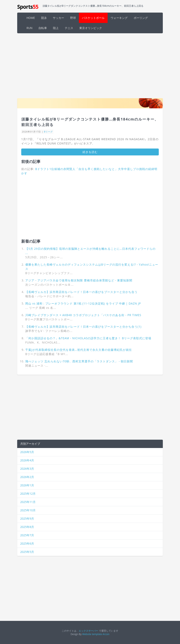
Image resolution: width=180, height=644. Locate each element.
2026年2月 (27, 477)
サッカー (58, 18)
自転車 (43, 28)
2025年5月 (27, 552)
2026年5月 (27, 452)
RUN (29, 28)
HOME (31, 18)
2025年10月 (28, 510)
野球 (73, 18)
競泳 (44, 18)
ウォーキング (119, 18)
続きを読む (90, 152)
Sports (28, 7)
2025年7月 (27, 535)
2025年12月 (28, 494)
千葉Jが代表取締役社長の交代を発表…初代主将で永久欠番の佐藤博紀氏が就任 (79, 350)
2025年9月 (27, 519)
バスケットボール (93, 18)
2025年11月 (28, 502)
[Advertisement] (90, 66)
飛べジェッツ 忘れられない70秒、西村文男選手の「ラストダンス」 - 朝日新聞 (79, 361)
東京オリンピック (91, 28)
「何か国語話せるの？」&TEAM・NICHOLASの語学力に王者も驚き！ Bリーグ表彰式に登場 (88, 338)
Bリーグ (48, 132)
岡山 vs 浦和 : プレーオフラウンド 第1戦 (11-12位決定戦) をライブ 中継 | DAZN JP (83, 303)
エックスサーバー (88, 631)
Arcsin (106, 634)
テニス (69, 28)
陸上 (56, 28)
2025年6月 (27, 543)
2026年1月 (27, 485)
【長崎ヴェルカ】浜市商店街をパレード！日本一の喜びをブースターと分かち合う (81, 292)
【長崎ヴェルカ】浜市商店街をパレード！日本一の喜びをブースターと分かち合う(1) (83, 327)
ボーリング (141, 18)
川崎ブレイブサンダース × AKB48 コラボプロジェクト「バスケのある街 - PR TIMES (83, 315)
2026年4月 (27, 460)
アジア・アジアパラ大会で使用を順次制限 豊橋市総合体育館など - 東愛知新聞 (79, 280)
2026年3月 (27, 469)
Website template (92, 634)
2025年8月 (27, 527)
